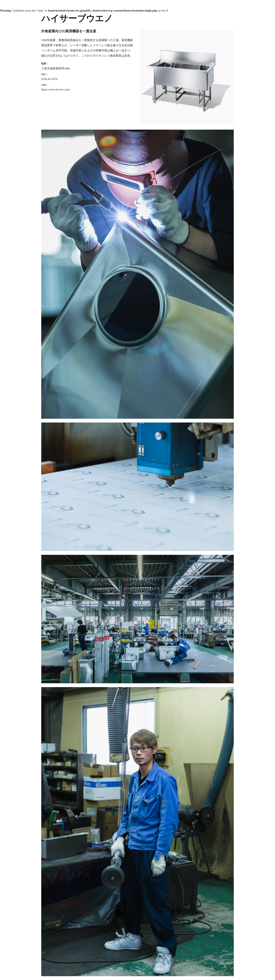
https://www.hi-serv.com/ (56, 89)
